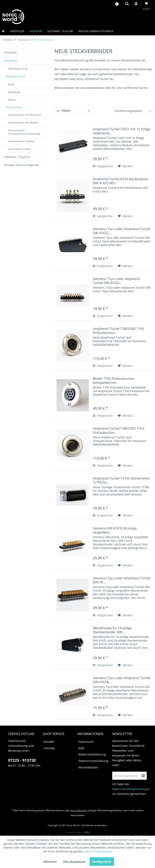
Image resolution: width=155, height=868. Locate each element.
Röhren (12, 100)
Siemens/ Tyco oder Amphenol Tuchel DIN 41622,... (122, 231)
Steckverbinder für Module (23, 123)
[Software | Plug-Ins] (60, 31)
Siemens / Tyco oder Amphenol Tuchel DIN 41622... (117, 281)
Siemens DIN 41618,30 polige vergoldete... (115, 530)
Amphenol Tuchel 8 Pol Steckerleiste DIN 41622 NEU (120, 181)
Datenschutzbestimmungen (131, 789)
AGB (81, 748)
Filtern (64, 111)
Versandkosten (88, 767)
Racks (11, 84)
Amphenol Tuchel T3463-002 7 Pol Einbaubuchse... (118, 331)
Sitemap (49, 748)
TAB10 (87, 832)
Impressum (86, 742)
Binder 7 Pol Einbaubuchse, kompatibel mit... (114, 381)
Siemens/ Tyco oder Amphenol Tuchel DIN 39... (122, 580)
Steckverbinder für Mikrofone (25, 115)
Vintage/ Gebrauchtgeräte (21, 165)
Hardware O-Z (16, 76)
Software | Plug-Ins (17, 157)
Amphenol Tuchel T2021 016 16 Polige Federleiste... (121, 131)
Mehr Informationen (98, 851)
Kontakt (49, 742)
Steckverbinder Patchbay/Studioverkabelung (24, 132)
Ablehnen (50, 862)
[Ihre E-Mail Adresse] (126, 776)
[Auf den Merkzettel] (125, 166)
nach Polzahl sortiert (20, 149)
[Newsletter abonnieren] (143, 776)
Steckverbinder (15, 107)
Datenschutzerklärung (93, 761)
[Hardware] (36, 31)
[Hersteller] (17, 31)
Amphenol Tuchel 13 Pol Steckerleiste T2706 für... (121, 480)
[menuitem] (126, 3)
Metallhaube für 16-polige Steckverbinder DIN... (112, 630)
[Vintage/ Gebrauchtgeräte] (96, 31)
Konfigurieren (102, 862)
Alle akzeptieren (74, 862)
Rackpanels (14, 92)
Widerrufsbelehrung (92, 754)
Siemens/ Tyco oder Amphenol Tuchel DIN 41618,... (122, 680)
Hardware (11, 60)
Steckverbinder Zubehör (22, 141)
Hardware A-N (18, 69)
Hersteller (11, 52)
